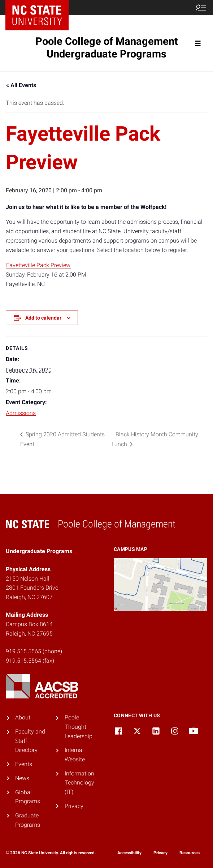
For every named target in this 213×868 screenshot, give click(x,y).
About (23, 717)
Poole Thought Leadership (79, 727)
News (22, 778)
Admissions (21, 413)
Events (24, 764)
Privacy (74, 806)
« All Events (21, 85)
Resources (190, 853)
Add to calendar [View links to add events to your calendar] (43, 318)
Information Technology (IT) (79, 783)
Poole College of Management (107, 48)
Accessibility (129, 853)
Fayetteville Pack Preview (38, 265)
